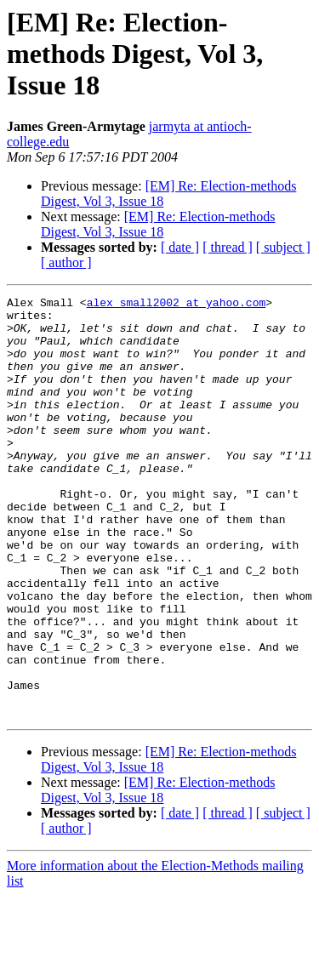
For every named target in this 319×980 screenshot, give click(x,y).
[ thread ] (228, 247)
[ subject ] (283, 247)
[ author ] (66, 262)
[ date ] (180, 247)
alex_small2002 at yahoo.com (177, 305)
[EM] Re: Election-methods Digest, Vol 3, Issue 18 (158, 224)
